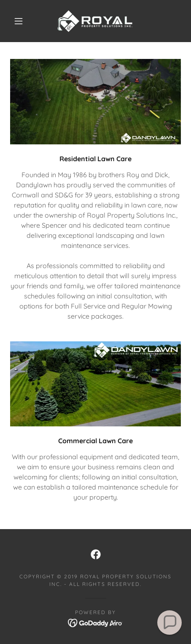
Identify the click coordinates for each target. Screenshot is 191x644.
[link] (95, 21)
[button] (19, 21)
